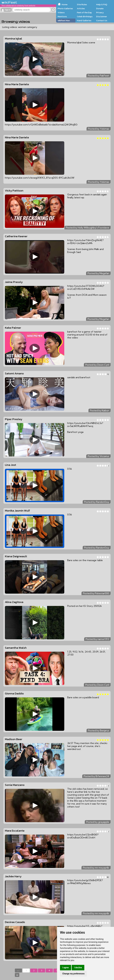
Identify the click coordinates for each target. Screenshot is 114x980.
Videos (61, 12)
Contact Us (102, 20)
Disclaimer (102, 16)
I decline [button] (78, 968)
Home (64, 4)
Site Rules (82, 4)
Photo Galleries (65, 8)
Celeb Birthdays (85, 16)
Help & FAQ (102, 4)
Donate (100, 8)
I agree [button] (66, 968)
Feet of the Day (84, 12)
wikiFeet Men (64, 20)
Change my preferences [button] (73, 974)
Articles (81, 8)
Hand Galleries (84, 20)
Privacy (100, 12)
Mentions (62, 16)
